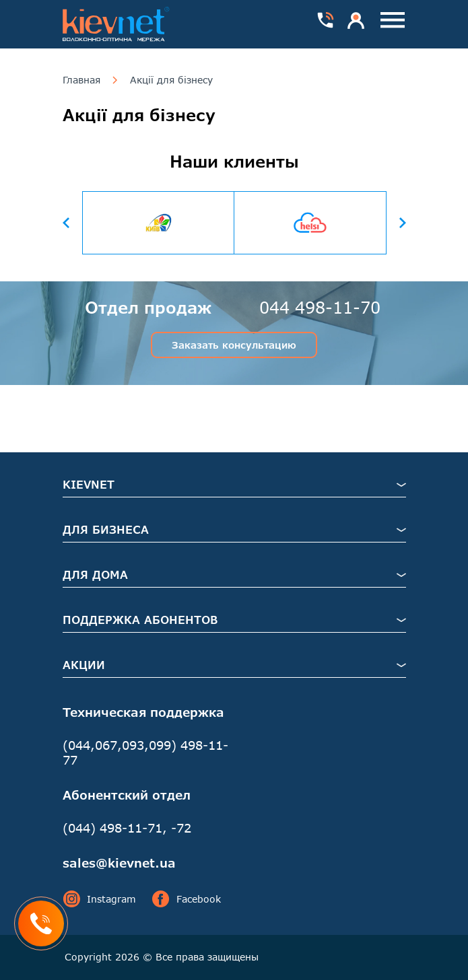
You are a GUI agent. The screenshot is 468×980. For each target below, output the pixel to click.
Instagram (99, 899)
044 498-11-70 (320, 307)
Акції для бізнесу (171, 80)
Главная (81, 80)
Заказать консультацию (234, 345)
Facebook (187, 899)
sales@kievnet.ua (119, 863)
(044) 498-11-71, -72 (127, 828)
